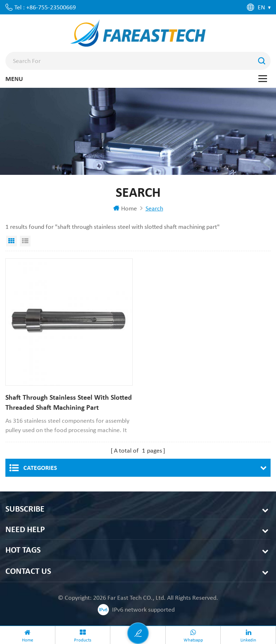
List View (25, 241)
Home (125, 208)
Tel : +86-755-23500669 (45, 7)
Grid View (11, 241)
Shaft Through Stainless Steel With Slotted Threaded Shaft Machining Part (69, 402)
